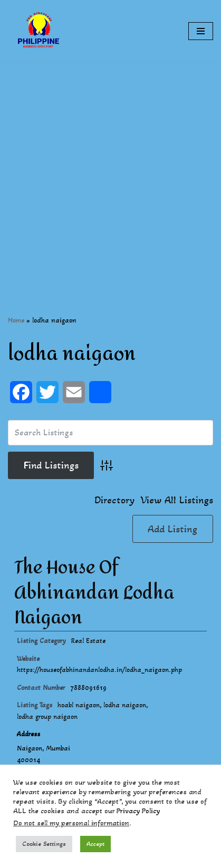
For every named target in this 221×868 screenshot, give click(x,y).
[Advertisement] (110, 173)
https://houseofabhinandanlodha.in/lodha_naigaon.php (99, 670)
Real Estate (88, 641)
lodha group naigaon (47, 717)
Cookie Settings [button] (44, 844)
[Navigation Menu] (201, 31)
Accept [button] (95, 844)
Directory (114, 500)
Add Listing (172, 529)
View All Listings (177, 500)
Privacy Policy (138, 811)
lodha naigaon (125, 705)
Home (16, 320)
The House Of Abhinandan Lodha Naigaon (94, 593)
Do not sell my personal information (71, 823)
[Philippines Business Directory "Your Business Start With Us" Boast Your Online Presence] (40, 31)
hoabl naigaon (79, 705)
